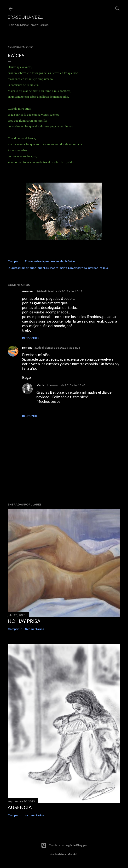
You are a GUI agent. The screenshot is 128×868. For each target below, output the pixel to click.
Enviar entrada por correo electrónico (50, 261)
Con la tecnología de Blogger (64, 845)
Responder (31, 338)
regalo (104, 268)
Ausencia (20, 807)
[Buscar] (117, 8)
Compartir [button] (15, 261)
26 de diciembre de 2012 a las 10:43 (59, 291)
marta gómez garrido (73, 268)
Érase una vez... (25, 17)
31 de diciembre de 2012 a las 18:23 (57, 348)
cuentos (43, 268)
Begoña (27, 348)
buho (33, 268)
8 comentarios (35, 629)
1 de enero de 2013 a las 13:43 (66, 385)
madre (54, 268)
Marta (40, 385)
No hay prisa (24, 621)
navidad (93, 268)
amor (25, 268)
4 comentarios (35, 815)
